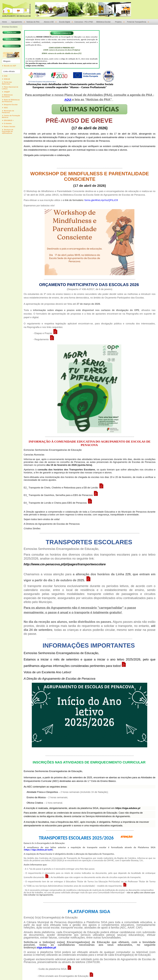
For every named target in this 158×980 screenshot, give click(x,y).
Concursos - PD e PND (84, 22)
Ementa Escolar (11, 55)
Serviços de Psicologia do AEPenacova (8, 131)
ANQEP (7, 92)
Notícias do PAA (33, 22)
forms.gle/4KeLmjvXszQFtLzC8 (102, 200)
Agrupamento (17, 22)
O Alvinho (8, 123)
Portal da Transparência (137, 22)
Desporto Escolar (11, 105)
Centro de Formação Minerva (11, 116)
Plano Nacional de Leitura (10, 88)
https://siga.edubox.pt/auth (38, 850)
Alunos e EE (49, 22)
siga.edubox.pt (46, 948)
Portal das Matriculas (7, 83)
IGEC (6, 108)
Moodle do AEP (10, 66)
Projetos (118, 22)
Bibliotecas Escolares (7, 96)
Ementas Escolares (10, 27)
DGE (6, 76)
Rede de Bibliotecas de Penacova (11, 101)
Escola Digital (65, 22)
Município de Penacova (8, 112)
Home (4, 22)
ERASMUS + (9, 120)
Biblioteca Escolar (103, 22)
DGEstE (7, 79)
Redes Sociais (9, 127)
